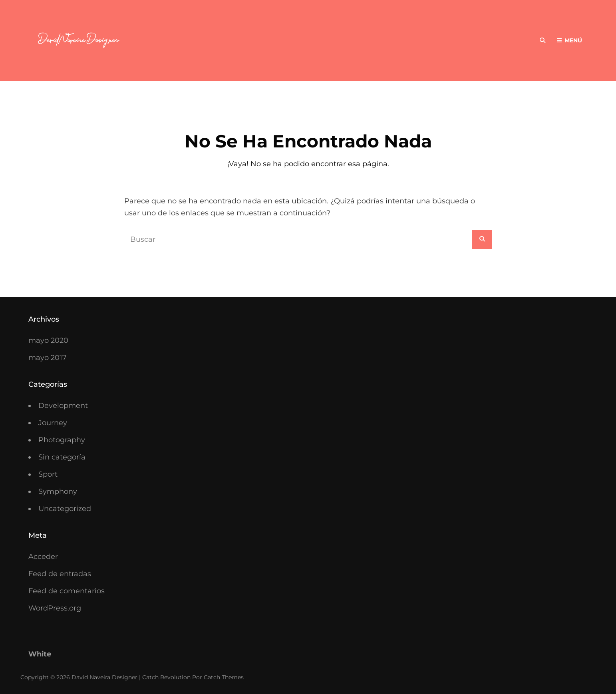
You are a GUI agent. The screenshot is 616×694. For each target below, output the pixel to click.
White (40, 654)
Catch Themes (224, 677)
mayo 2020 (48, 340)
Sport (48, 474)
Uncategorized (65, 509)
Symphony (58, 491)
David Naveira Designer (104, 677)
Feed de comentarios (67, 591)
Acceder (43, 557)
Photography (62, 440)
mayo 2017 (48, 358)
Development (63, 406)
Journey (53, 423)
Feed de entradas (60, 574)
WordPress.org (55, 608)
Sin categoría (62, 457)
